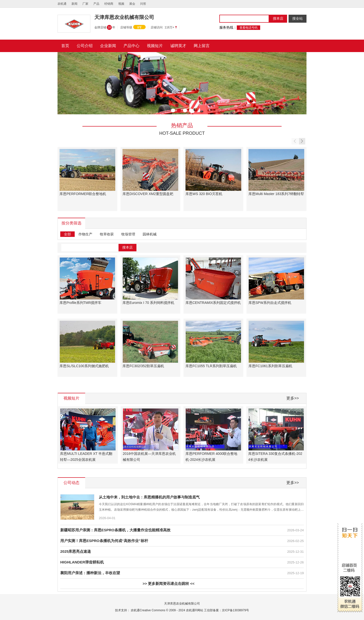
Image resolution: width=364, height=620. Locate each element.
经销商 (109, 4)
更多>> (293, 398)
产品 (96, 4)
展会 (132, 4)
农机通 (62, 4)
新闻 (74, 4)
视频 (121, 4)
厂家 (85, 4)
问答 (143, 4)
